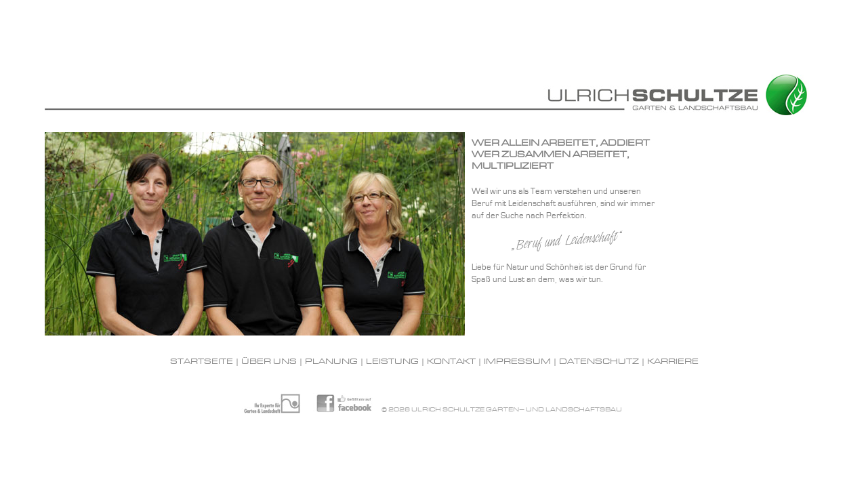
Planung (331, 362)
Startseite (202, 362)
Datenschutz (599, 362)
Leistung (392, 362)
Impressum (517, 362)
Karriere (673, 362)
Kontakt (451, 362)
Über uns (269, 362)
